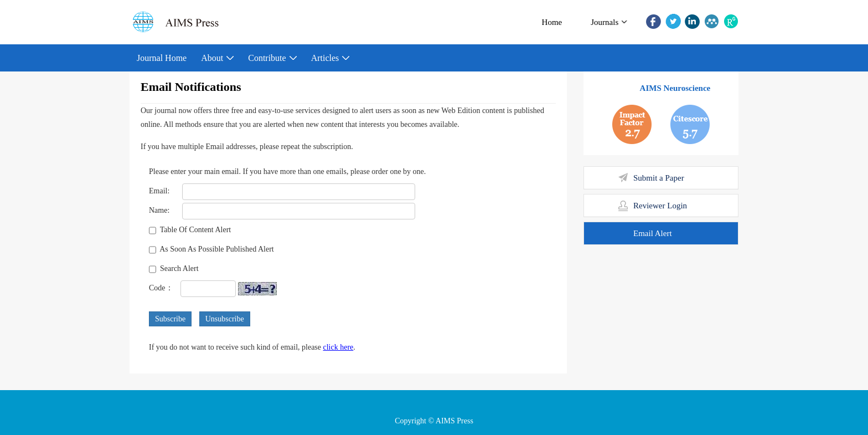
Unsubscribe (225, 319)
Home (552, 22)
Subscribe (170, 319)
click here (339, 347)
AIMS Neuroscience (675, 88)
